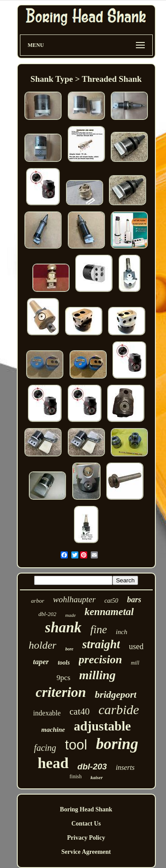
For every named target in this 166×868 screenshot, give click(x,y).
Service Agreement (86, 852)
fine (99, 629)
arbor (38, 601)
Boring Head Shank (86, 809)
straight (101, 644)
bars (134, 600)
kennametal (109, 612)
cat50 (111, 601)
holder (43, 645)
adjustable (102, 726)
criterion (61, 692)
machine (53, 730)
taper (41, 662)
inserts (125, 767)
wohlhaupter (74, 599)
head (53, 763)
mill (135, 663)
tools (64, 663)
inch (122, 632)
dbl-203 (92, 767)
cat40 (79, 711)
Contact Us (86, 824)
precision (100, 660)
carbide (119, 709)
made (70, 615)
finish (75, 776)
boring (117, 744)
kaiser (97, 777)
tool (76, 745)
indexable (47, 713)
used (136, 646)
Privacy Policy (86, 838)
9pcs (64, 678)
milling (97, 675)
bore (69, 649)
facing (45, 748)
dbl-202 (47, 614)
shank (64, 627)
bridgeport (116, 694)
